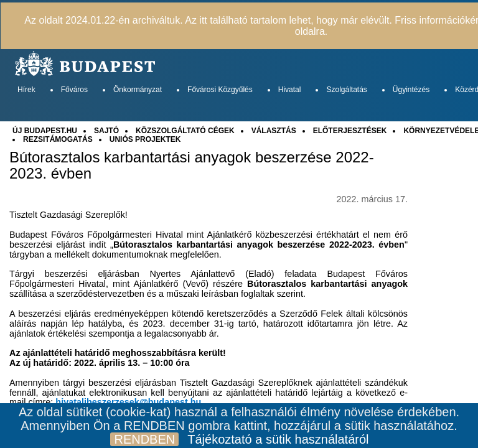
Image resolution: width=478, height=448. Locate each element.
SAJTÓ (106, 131)
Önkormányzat (138, 90)
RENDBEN (144, 439)
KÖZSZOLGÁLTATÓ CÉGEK (185, 131)
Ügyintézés (411, 90)
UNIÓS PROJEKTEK (145, 139)
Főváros (74, 90)
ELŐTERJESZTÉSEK (350, 131)
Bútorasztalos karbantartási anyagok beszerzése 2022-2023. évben (192, 166)
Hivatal (290, 90)
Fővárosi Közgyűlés (220, 90)
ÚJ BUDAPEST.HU (45, 131)
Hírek (26, 90)
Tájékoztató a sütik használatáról (278, 439)
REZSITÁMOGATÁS (58, 139)
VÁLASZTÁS (274, 131)
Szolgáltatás (346, 90)
